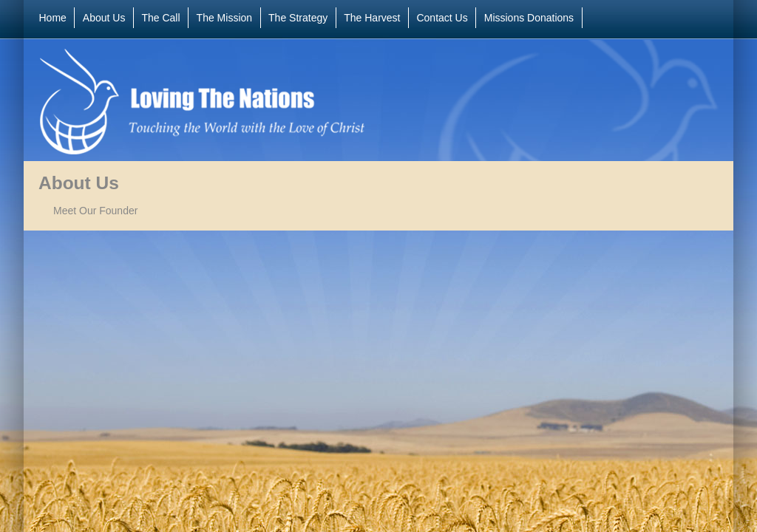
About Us (104, 18)
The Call (160, 18)
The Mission (224, 18)
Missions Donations (529, 18)
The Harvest (372, 18)
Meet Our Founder (95, 211)
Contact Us (442, 18)
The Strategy (298, 18)
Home (53, 18)
